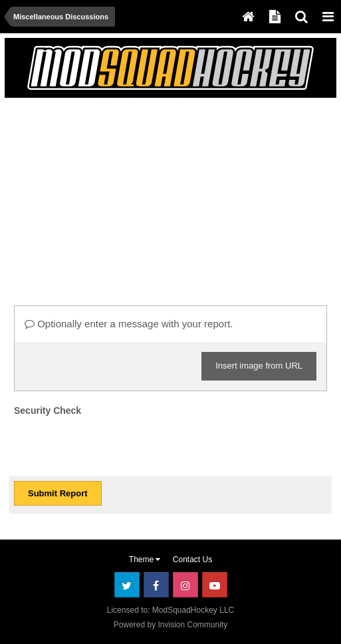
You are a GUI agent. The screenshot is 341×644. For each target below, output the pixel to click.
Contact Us (192, 560)
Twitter (127, 585)
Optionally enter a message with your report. (129, 324)
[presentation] (115, 446)
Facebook (156, 585)
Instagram (185, 585)
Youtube (215, 585)
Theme (145, 560)
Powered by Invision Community (170, 625)
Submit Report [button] (58, 493)
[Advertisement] (165, 196)
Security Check (48, 410)
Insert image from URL (259, 366)
